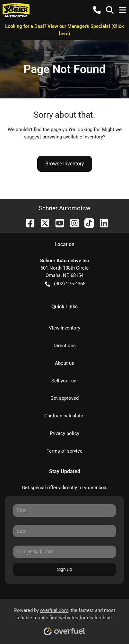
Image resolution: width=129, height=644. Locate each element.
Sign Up (65, 569)
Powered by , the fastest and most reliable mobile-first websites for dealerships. (65, 619)
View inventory (64, 328)
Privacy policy (64, 433)
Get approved (64, 398)
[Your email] (64, 552)
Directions (65, 346)
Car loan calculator (65, 416)
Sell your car (65, 381)
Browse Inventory (65, 164)
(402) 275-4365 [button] (65, 284)
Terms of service (64, 451)
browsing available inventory (73, 137)
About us (64, 363)
